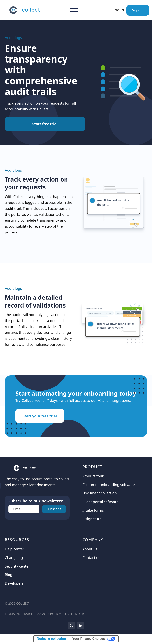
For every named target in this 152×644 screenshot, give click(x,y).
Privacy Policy (49, 614)
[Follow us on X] (71, 625)
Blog (9, 575)
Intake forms (93, 510)
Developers (14, 583)
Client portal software (100, 502)
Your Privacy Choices (89, 639)
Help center (14, 549)
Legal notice (76, 614)
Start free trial (45, 124)
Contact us (91, 558)
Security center (17, 566)
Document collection (100, 493)
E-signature (92, 519)
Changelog (14, 558)
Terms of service (19, 614)
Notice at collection (51, 639)
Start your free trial (40, 416)
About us (90, 549)
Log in (118, 10)
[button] (74, 10)
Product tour (93, 476)
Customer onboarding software (109, 485)
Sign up (138, 10)
